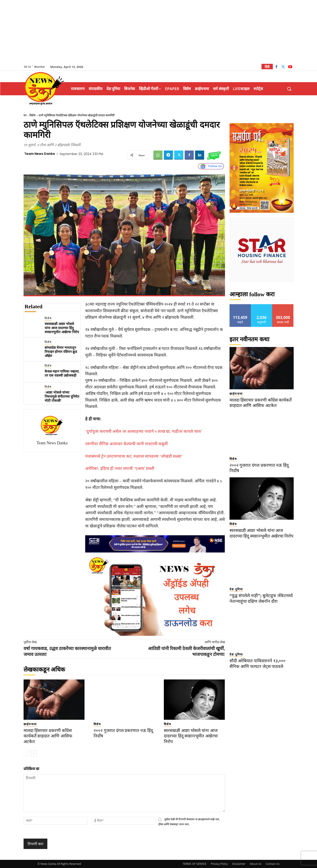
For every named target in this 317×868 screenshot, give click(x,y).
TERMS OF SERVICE (195, 864)
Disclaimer (239, 864)
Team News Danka (40, 154)
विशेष (33, 115)
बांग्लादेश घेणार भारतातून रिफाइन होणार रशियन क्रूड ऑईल (61, 352)
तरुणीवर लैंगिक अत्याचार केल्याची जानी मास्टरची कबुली (127, 444)
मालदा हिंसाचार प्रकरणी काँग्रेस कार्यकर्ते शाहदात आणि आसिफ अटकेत (48, 736)
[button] (289, 89)
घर (25, 115)
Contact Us (273, 864)
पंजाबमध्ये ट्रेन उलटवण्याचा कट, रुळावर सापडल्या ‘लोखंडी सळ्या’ (134, 456)
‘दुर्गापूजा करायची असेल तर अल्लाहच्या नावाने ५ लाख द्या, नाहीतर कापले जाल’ (144, 431)
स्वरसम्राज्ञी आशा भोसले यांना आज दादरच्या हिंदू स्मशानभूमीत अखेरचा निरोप (62, 328)
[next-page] (34, 753)
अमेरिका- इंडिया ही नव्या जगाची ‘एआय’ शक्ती (120, 469)
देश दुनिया (236, 595)
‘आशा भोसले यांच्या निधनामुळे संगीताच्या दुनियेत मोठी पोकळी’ (62, 397)
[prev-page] (26, 753)
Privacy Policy (219, 864)
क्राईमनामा (30, 724)
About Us (255, 864)
